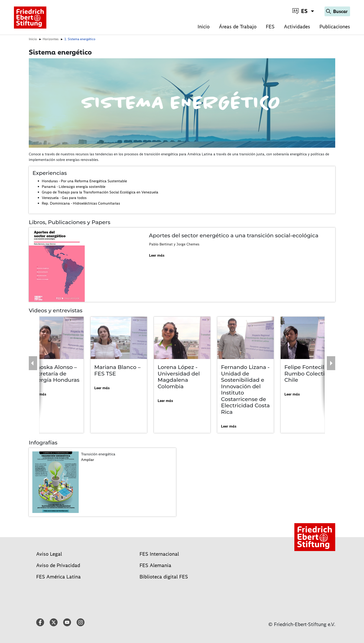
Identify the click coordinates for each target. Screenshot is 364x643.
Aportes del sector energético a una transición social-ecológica (234, 235)
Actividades (297, 27)
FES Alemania (155, 565)
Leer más (157, 255)
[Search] (337, 11)
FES (270, 27)
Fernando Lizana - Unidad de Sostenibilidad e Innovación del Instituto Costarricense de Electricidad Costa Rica (245, 390)
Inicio (204, 27)
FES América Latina (58, 577)
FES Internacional (159, 554)
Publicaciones (335, 27)
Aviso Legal (49, 554)
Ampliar (88, 460)
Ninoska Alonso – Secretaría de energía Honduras (55, 374)
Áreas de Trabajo (238, 27)
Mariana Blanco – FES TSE (117, 370)
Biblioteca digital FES (164, 577)
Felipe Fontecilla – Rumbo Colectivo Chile (309, 374)
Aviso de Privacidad (58, 565)
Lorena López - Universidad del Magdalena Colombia (179, 377)
